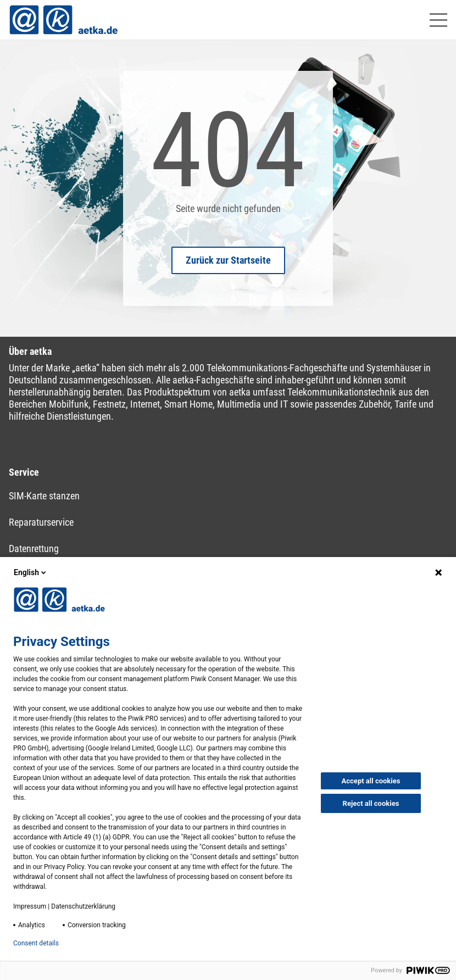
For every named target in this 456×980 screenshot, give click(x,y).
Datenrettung (34, 549)
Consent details (36, 943)
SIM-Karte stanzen (44, 496)
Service (24, 472)
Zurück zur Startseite (228, 260)
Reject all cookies (371, 803)
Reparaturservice (41, 522)
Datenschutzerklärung (83, 906)
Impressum (30, 906)
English (31, 572)
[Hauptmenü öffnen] (438, 20)
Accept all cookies (371, 781)
